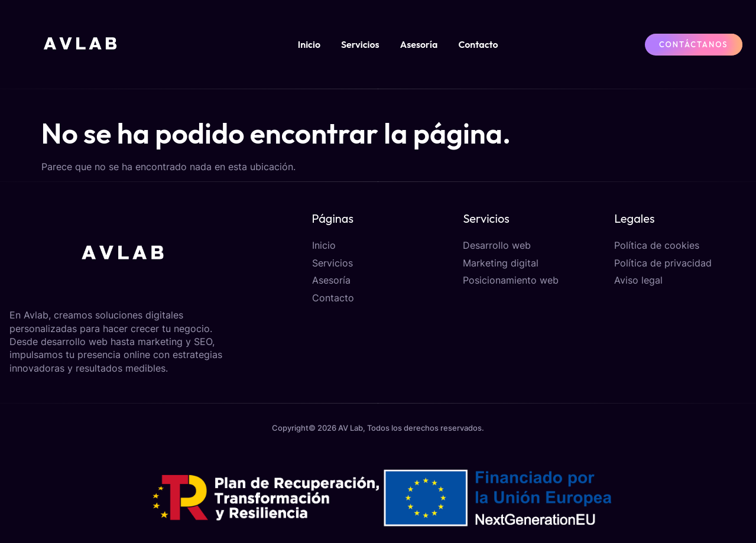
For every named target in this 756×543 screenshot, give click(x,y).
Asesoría (419, 44)
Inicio (309, 44)
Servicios (360, 44)
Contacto (478, 44)
